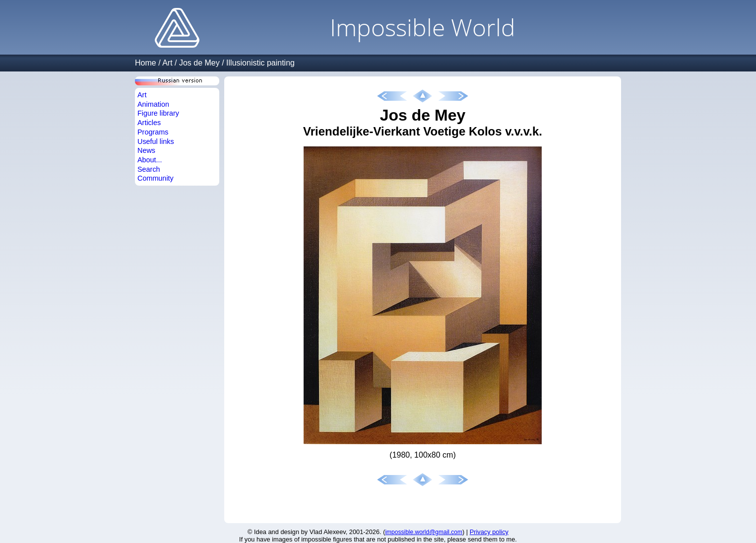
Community (156, 178)
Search (149, 169)
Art (167, 63)
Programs (153, 132)
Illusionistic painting (260, 63)
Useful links (156, 141)
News (146, 150)
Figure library (158, 113)
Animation (153, 104)
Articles (149, 123)
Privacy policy (489, 532)
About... (150, 160)
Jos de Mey (199, 63)
